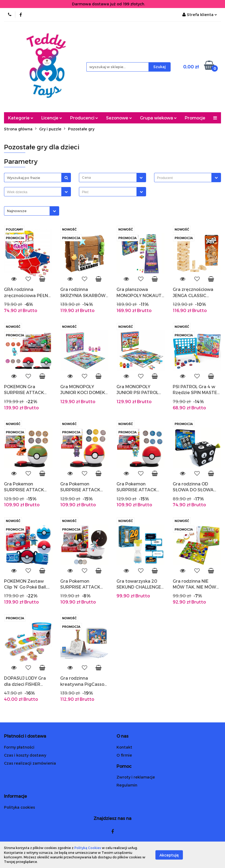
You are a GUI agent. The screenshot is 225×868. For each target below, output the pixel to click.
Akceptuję (169, 855)
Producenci (84, 118)
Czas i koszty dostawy (25, 755)
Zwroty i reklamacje (136, 777)
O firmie (124, 755)
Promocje (195, 118)
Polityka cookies (19, 807)
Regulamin (127, 785)
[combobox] (112, 178)
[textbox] (108, 178)
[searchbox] (184, 178)
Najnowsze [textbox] (17, 211)
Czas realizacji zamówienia (30, 763)
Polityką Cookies (88, 848)
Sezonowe (119, 118)
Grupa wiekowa (158, 118)
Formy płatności (19, 747)
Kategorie (21, 118)
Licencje (52, 118)
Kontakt (124, 747)
